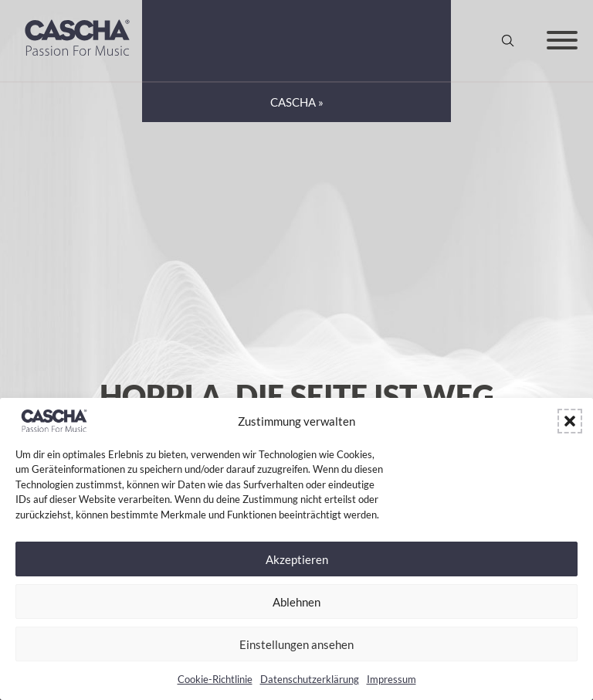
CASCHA (293, 102)
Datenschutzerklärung (310, 679)
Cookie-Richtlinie (215, 679)
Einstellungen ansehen (296, 644)
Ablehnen (296, 602)
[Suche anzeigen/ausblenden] (508, 40)
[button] (570, 421)
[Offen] (562, 40)
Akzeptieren (297, 559)
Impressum (391, 679)
